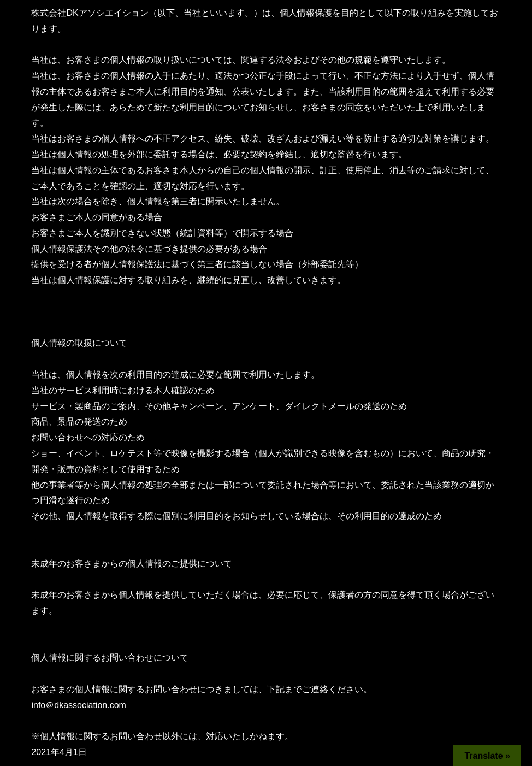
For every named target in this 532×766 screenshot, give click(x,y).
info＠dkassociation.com (78, 705)
